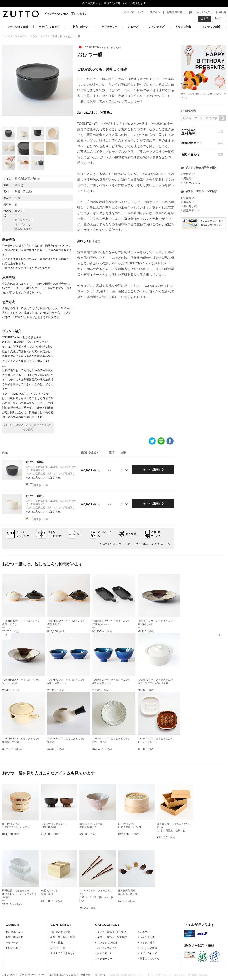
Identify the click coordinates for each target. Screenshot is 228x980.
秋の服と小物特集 (60, 932)
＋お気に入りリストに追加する (43, 477)
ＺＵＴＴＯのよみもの (63, 953)
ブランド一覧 (58, 948)
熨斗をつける (39, 485)
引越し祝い (59, 36)
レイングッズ (157, 27)
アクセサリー (109, 27)
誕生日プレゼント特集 (63, 937)
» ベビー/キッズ (191, 183)
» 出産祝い (188, 202)
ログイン (155, 12)
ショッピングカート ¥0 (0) (210, 12)
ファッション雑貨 (18, 27)
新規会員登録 (174, 12)
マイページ (12, 942)
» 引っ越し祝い (190, 206)
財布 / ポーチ (80, 27)
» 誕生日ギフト (190, 211)
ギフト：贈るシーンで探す (35, 36)
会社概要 (85, 975)
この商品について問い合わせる (154, 544)
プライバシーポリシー (31, 975)
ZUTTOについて (134, 12)
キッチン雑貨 (183, 27)
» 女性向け (188, 174)
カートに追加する (153, 469)
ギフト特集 (57, 942)
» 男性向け (188, 178)
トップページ (10, 36)
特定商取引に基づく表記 (62, 975)
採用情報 (100, 975)
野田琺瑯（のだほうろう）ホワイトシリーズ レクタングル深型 (19, 894)
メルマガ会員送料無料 (203, 132)
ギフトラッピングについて (116, 544)
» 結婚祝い (188, 198)
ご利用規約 (8, 975)
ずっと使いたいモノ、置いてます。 (66, 14)
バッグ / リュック (49, 27)
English (219, 19)
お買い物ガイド (203, 143)
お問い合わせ (203, 154)
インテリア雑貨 (211, 27)
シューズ (133, 27)
